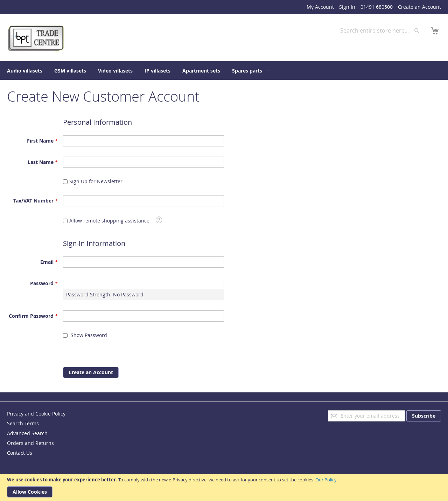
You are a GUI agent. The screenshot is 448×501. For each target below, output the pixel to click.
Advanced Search (357, 41)
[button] (159, 220)
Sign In (347, 7)
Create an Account (419, 7)
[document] (224, 487)
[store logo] (37, 39)
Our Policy (326, 480)
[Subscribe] (424, 416)
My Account (320, 7)
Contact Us (20, 453)
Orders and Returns (30, 443)
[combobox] (380, 30)
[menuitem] (25, 71)
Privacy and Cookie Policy (36, 414)
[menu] (224, 71)
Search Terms (23, 423)
